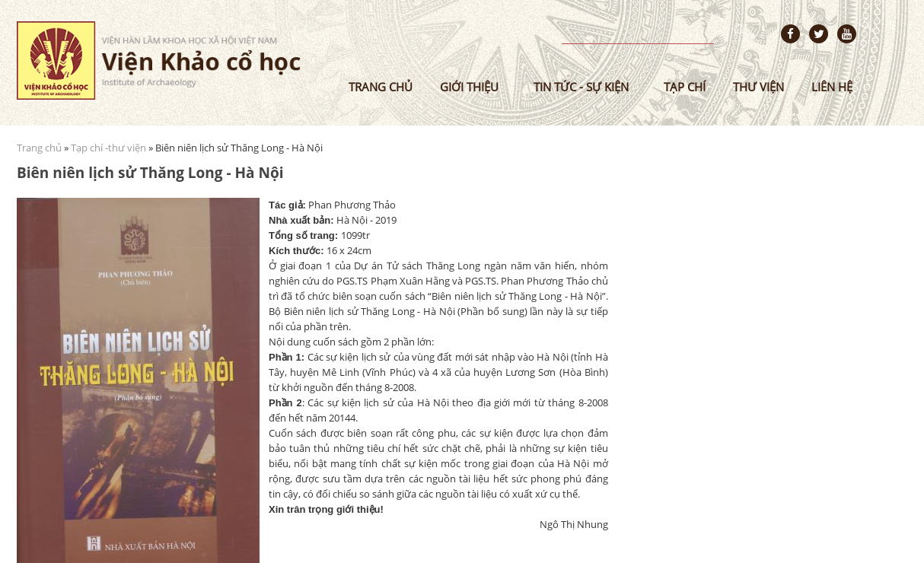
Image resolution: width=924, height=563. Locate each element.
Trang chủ (381, 87)
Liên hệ (832, 87)
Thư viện (758, 87)
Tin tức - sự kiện (581, 87)
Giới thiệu (469, 87)
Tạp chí (685, 87)
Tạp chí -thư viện (108, 148)
